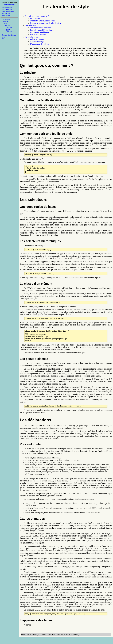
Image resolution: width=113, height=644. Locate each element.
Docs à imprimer (8, 12)
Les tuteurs (6, 19)
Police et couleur (37, 39)
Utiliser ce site (7, 8)
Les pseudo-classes (38, 35)
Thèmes (9, 31)
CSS (8, 29)
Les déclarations (32, 37)
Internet (6, 21)
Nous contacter (9, 4)
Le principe (35, 18)
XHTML (8, 25)
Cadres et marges (37, 42)
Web (6, 23)
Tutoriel (9, 27)
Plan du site (6, 14)
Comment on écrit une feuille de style (46, 23)
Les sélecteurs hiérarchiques (42, 30)
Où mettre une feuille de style (42, 21)
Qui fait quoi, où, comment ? (37, 16)
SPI (3, 39)
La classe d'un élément (39, 32)
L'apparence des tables (39, 44)
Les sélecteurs (31, 25)
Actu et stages (7, 10)
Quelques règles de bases (40, 28)
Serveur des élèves (9, 35)
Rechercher (6, 16)
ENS (3, 37)
